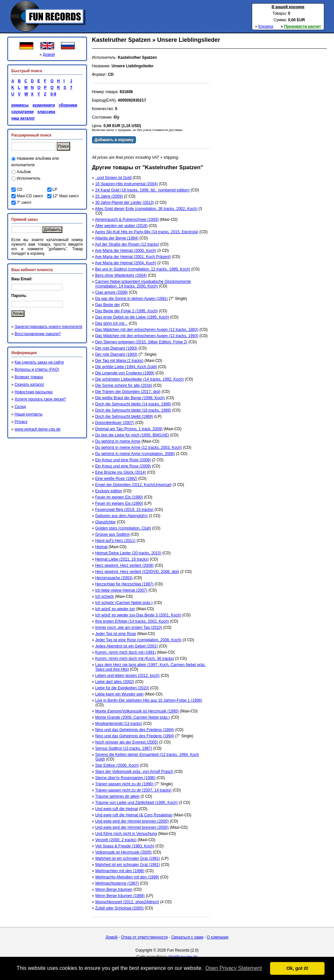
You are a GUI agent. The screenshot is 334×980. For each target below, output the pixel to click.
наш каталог (23, 118)
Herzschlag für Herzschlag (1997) (124, 584)
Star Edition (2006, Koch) (117, 765)
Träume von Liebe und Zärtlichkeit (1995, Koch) (136, 803)
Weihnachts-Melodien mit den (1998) (127, 877)
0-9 (52, 94)
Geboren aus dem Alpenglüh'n (121, 516)
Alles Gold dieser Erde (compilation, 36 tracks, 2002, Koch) (146, 209)
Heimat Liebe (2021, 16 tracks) (122, 559)
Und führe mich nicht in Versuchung (126, 834)
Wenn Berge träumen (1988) (120, 896)
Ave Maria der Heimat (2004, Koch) (126, 263)
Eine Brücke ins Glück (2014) (121, 472)
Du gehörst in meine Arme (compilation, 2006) (135, 454)
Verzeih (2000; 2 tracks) (116, 840)
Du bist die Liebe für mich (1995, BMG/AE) (132, 435)
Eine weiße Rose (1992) (116, 479)
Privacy (21, 422)
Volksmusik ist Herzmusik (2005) (123, 852)
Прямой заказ (25, 220)
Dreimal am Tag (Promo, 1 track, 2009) (129, 429)
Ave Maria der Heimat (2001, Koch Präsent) (133, 257)
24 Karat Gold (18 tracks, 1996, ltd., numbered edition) (143, 190)
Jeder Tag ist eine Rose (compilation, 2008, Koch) (138, 640)
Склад (20, 407)
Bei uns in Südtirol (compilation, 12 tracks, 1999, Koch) (143, 269)
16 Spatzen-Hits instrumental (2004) (127, 184)
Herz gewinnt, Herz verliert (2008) (124, 565)
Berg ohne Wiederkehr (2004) (121, 275)
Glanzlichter (106, 522)
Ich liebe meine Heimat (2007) (121, 590)
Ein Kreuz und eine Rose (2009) (123, 460)
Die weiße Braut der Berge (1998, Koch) (130, 398)
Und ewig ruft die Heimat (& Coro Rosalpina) (134, 815)
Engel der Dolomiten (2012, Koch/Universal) (133, 485)
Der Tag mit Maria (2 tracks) (119, 361)
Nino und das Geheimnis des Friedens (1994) (135, 730)
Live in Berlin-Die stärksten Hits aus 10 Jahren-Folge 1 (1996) (149, 700)
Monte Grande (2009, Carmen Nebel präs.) (133, 717)
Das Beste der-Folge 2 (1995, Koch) (127, 311)
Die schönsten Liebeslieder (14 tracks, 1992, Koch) (139, 379)
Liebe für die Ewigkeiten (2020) (122, 688)
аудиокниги (44, 105)
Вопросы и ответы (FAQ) (37, 369)
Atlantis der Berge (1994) (117, 238)
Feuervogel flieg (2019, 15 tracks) (124, 510)
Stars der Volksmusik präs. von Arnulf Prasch (134, 772)
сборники (68, 105)
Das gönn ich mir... (111, 323)
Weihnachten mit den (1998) (120, 871)
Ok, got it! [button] (297, 968)
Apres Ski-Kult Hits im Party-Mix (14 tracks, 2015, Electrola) (147, 232)
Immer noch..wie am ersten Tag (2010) (129, 628)
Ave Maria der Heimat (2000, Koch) (126, 251)
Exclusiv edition (109, 491)
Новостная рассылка (34, 392)
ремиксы (20, 105)
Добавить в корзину (114, 140)
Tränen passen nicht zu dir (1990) (124, 784)
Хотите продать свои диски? (40, 399)
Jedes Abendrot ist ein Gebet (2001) (127, 646)
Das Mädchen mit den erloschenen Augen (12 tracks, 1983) (147, 330)
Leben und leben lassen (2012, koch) (127, 676)
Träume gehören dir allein (117, 796)
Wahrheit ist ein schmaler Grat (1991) (128, 858)
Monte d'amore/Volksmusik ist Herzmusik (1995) (137, 711)
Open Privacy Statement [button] (233, 968)
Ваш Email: (22, 279)
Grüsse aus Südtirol (112, 534)
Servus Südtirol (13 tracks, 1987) (124, 748)
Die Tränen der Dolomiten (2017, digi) (128, 392)
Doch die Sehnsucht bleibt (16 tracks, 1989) (133, 410)
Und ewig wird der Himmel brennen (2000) (132, 821)
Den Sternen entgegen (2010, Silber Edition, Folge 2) (141, 342)
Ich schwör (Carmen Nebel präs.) (124, 603)
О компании (218, 937)
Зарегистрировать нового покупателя (48, 327)
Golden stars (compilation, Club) (123, 528)
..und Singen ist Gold (113, 178)
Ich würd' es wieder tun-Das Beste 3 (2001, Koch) (138, 615)
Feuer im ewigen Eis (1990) (119, 497)
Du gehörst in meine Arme (118, 441)
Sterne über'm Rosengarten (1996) (125, 778)
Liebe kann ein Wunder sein (120, 694)
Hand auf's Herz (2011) (115, 541)
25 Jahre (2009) (109, 196)
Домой (49, 55)
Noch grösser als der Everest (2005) (127, 742)
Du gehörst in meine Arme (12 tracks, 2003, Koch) (139, 448)
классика (46, 112)
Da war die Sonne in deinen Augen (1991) (132, 299)
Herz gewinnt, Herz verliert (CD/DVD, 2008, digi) (137, 572)
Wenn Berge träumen (114, 890)
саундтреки (23, 112)
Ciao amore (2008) (112, 292)
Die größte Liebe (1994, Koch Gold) (126, 367)
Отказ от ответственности (144, 937)
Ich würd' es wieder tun (115, 609)
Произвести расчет (303, 26)
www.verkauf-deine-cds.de (38, 429)
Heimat (101, 547)
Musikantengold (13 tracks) (119, 724)
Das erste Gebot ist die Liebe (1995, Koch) (132, 317)
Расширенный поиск (31, 135)
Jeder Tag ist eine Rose (116, 634)
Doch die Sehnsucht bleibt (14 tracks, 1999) (133, 404)
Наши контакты (29, 414)
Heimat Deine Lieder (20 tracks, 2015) (128, 553)
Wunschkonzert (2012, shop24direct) (127, 902)
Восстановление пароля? (38, 334)
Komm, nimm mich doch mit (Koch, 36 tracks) (135, 659)
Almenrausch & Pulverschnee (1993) (127, 220)
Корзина (266, 26)
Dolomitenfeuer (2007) (115, 423)
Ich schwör (105, 596)
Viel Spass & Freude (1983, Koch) (125, 846)
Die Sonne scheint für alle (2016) (124, 385)
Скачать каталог (29, 384)
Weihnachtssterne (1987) (117, 883)
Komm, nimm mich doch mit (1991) (126, 652)
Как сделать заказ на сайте (39, 362)
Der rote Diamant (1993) (116, 348)
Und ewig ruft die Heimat (117, 809)
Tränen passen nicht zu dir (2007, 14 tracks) (133, 790)
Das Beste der (108, 305)
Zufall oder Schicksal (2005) (120, 908)
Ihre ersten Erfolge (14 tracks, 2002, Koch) (132, 621)
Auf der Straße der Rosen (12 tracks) (127, 244)
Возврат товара (29, 377)
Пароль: (19, 296)
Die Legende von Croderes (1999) (125, 373)
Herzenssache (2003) (114, 578)
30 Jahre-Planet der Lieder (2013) (125, 203)
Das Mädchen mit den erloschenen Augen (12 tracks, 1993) (147, 336)
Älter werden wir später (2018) (121, 226)
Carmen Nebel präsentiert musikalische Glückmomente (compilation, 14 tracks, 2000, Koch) (143, 284)
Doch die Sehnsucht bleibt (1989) (124, 416)
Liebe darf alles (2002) (115, 682)
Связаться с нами (187, 937)
